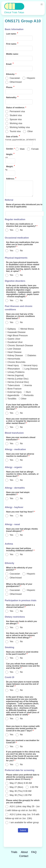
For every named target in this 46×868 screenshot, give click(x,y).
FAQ (34, 852)
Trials (14, 852)
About (24, 852)
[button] (42, 4)
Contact (24, 856)
